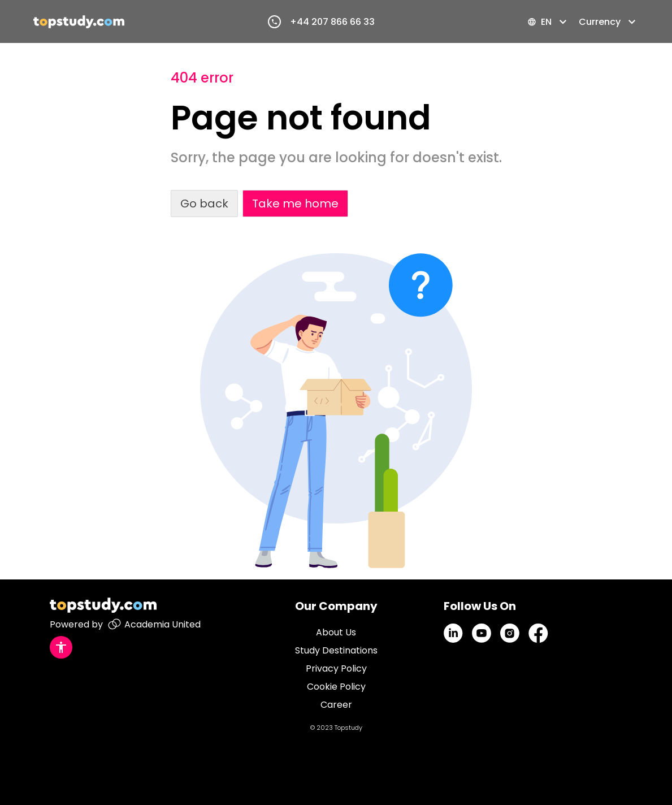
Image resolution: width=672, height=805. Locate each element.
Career (336, 705)
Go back (204, 204)
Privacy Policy (336, 668)
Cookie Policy (336, 687)
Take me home (295, 204)
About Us (336, 632)
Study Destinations (336, 650)
